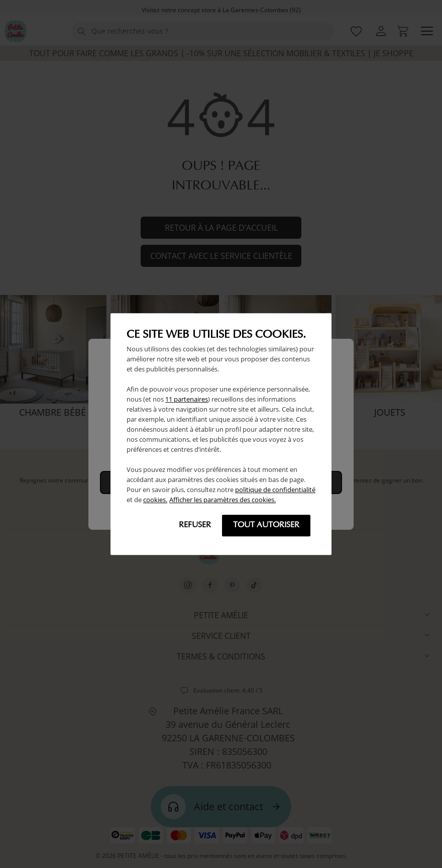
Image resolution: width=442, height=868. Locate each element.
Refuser (195, 525)
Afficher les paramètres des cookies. (223, 500)
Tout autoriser (266, 525)
